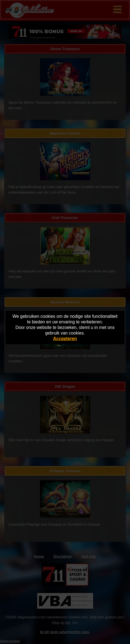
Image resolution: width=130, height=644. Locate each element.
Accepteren (65, 339)
